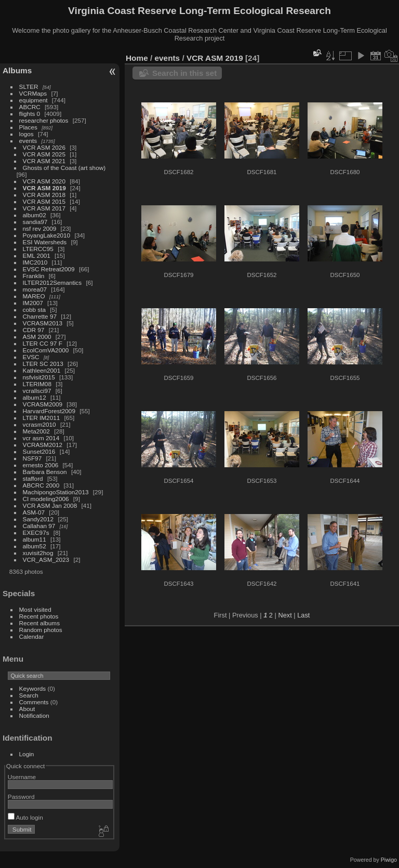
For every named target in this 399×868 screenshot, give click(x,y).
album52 (35, 546)
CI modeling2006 (46, 499)
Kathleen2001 (42, 370)
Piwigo (389, 860)
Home (137, 58)
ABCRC (30, 107)
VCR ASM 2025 (44, 154)
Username (22, 777)
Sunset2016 (39, 451)
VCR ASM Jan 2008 (50, 505)
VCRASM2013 (43, 323)
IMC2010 (35, 262)
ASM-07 (34, 512)
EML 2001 (37, 255)
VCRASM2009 (43, 404)
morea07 (35, 289)
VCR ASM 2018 (44, 195)
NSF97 (32, 458)
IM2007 (33, 303)
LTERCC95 (38, 249)
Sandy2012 (38, 519)
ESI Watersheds (45, 242)
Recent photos (39, 616)
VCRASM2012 (43, 445)
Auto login (25, 817)
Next (285, 615)
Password (21, 797)
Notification (34, 715)
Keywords (33, 688)
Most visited (35, 609)
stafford (33, 478)
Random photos (41, 630)
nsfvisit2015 (39, 377)
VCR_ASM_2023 (46, 560)
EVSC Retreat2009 (49, 269)
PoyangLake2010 (47, 235)
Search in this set (184, 73)
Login (27, 754)
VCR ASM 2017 (44, 208)
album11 (35, 539)
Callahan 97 (39, 526)
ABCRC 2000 (41, 485)
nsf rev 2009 (40, 228)
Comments (34, 702)
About (27, 709)
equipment (34, 100)
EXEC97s (36, 532)
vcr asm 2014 (41, 438)
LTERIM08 (37, 384)
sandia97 (35, 222)
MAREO (34, 296)
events (28, 141)
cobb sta (34, 310)
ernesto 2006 (41, 465)
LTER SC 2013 (43, 364)
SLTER (29, 87)
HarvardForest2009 (49, 411)
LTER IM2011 (42, 418)
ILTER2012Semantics (52, 282)
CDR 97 (34, 330)
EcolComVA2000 (46, 350)
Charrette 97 (40, 316)
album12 (35, 397)
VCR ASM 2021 (44, 161)
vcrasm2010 (39, 424)
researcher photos (44, 120)
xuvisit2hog (38, 553)
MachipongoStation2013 (56, 492)
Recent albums (39, 623)
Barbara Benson (45, 472)
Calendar (32, 636)
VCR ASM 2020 (44, 181)
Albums (17, 70)
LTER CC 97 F (43, 343)
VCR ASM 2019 (44, 188)
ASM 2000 (37, 337)
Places (28, 127)
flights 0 (30, 114)
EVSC (31, 357)
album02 (35, 215)
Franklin (34, 276)
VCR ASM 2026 (44, 147)
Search (29, 695)
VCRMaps (33, 93)
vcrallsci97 (37, 391)
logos (26, 134)
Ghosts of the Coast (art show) (64, 168)
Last (303, 615)
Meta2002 (36, 431)
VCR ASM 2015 (44, 201)
